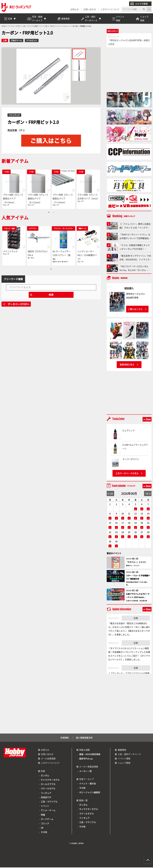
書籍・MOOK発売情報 (90, 755)
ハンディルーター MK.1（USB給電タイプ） (87, 256)
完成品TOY (46, 798)
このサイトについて (110, 9)
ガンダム (45, 776)
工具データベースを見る (127, 474)
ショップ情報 (124, 764)
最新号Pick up (86, 759)
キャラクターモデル (50, 780)
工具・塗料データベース (129, 755)
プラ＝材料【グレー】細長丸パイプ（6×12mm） (38, 199)
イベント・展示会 (88, 784)
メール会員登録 (48, 759)
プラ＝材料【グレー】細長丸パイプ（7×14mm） (63, 199)
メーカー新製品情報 (89, 767)
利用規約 (65, 738)
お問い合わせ (90, 9)
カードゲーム (47, 820)
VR (42, 828)
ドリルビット (32, 41)
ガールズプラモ (48, 785)
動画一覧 (83, 801)
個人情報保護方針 (84, 738)
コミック (45, 824)
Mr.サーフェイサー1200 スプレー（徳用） (62, 256)
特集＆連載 (84, 750)
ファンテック (14, 116)
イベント (45, 806)
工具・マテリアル (49, 802)
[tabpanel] (14, 190)
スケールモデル (48, 789)
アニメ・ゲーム (48, 811)
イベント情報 (124, 759)
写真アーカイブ (87, 780)
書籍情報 (122, 750)
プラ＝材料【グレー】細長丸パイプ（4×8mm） (13, 199)
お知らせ (75, 9)
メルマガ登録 (139, 4)
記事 (136, 619)
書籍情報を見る (127, 365)
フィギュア (46, 793)
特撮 (43, 815)
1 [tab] (49, 213)
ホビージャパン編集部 (90, 793)
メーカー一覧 (85, 772)
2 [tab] (53, 213)
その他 (44, 833)
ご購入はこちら (135, 310)
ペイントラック (10, 252)
